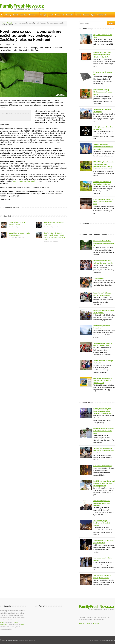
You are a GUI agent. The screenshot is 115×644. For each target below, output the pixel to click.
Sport (93, 15)
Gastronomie (34, 15)
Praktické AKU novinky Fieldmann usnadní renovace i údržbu (104, 92)
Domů (3, 23)
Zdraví (15, 15)
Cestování (70, 15)
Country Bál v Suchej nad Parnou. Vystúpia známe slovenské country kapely (102, 411)
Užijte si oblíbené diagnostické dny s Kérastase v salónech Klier (104, 202)
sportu (22, 625)
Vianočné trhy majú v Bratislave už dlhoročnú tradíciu (102, 523)
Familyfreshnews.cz (11, 640)
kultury (16, 622)
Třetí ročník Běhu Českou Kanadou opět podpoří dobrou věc (104, 243)
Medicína (23, 15)
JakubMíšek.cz (110, 640)
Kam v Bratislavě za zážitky (103, 466)
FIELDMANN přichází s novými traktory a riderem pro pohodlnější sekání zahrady (104, 164)
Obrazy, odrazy (99, 278)
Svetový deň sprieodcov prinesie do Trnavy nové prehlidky (102, 503)
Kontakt (88, 623)
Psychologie (102, 15)
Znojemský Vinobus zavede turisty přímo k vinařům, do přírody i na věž (103, 380)
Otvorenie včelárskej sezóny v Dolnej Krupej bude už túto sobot (104, 431)
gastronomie (4, 625)
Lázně (51, 15)
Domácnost (59, 15)
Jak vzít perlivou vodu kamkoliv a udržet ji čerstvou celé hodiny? (103, 147)
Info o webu (96, 623)
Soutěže (86, 15)
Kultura (78, 15)
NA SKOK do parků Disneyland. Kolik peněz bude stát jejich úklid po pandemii (104, 483)
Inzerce (81, 623)
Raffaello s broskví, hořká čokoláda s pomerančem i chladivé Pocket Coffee (102, 55)
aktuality (3, 622)
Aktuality (10, 23)
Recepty (44, 15)
